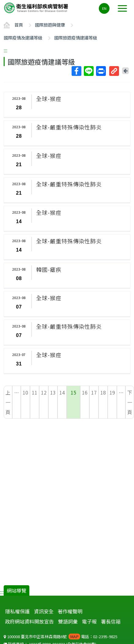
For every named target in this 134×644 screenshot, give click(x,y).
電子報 (89, 621)
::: (6, 50)
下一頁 (130, 402)
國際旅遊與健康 (50, 25)
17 (94, 392)
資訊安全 (44, 611)
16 (85, 392)
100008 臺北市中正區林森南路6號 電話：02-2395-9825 (61, 637)
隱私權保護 (17, 611)
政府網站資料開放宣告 (29, 621)
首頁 (19, 25)
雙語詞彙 (68, 621)
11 (35, 392)
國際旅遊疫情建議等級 (76, 37)
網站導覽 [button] (17, 590)
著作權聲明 (70, 611)
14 (62, 392)
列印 (101, 71)
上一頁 (8, 402)
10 (25, 392)
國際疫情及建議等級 (23, 37)
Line (88, 71)
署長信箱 (111, 621)
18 (103, 392)
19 (112, 392)
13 (53, 392)
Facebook (76, 71)
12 (44, 392)
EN (104, 8)
